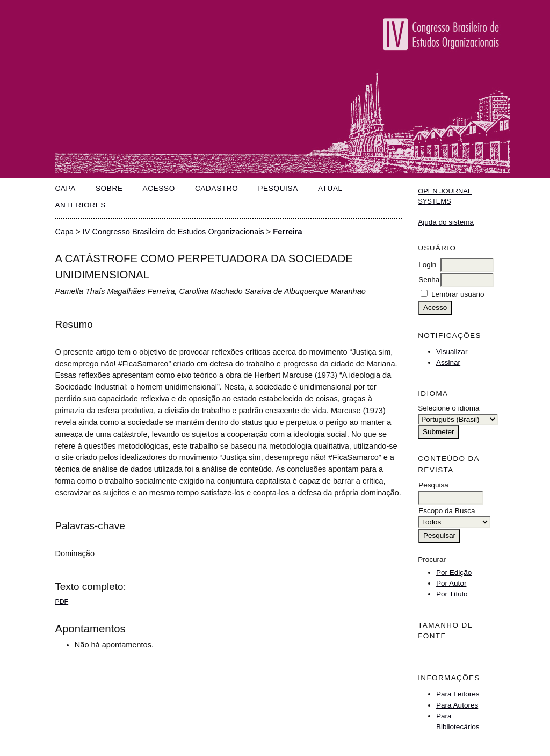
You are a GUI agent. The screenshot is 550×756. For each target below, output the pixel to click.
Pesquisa (278, 188)
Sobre (109, 188)
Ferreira (287, 232)
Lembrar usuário (458, 294)
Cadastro (217, 188)
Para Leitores (458, 694)
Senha (429, 280)
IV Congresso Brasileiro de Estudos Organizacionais (173, 232)
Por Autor (451, 583)
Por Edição (454, 573)
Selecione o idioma (448, 408)
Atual (330, 188)
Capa (65, 188)
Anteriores (80, 205)
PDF (61, 602)
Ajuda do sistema (446, 222)
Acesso (159, 188)
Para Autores (457, 705)
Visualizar (452, 352)
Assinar (448, 362)
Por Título (452, 594)
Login (427, 265)
